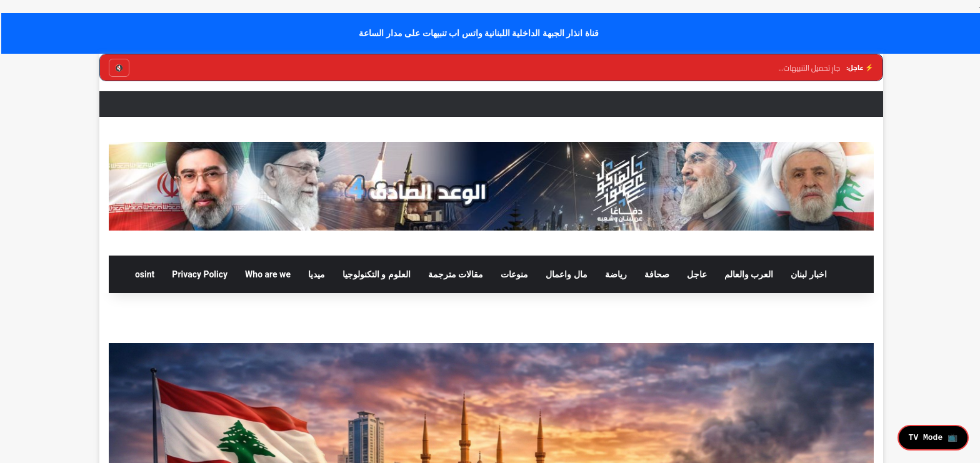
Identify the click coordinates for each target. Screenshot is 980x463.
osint (143, 274)
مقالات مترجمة (454, 274)
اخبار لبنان (807, 274)
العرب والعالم (747, 274)
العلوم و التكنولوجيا (375, 274)
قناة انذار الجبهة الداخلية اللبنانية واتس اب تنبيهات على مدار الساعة (477, 33)
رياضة (615, 274)
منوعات (513, 274)
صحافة (656, 274)
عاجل (696, 274)
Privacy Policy (198, 274)
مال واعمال (565, 274)
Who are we (267, 274)
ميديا (315, 274)
